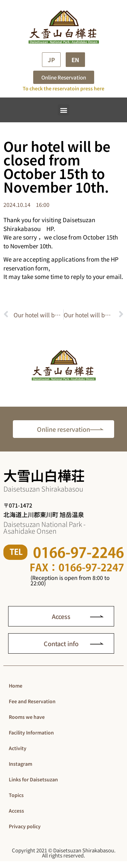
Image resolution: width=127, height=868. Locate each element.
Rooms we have (27, 717)
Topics (16, 795)
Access (16, 811)
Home (16, 686)
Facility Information (31, 732)
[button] (63, 110)
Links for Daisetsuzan (33, 779)
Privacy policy (25, 826)
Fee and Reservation (32, 701)
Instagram (20, 764)
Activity (18, 748)
